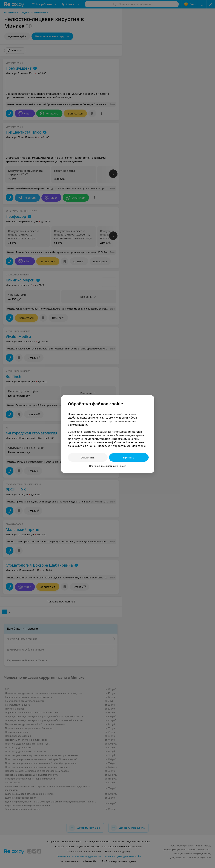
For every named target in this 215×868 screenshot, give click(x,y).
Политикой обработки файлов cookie (122, 446)
